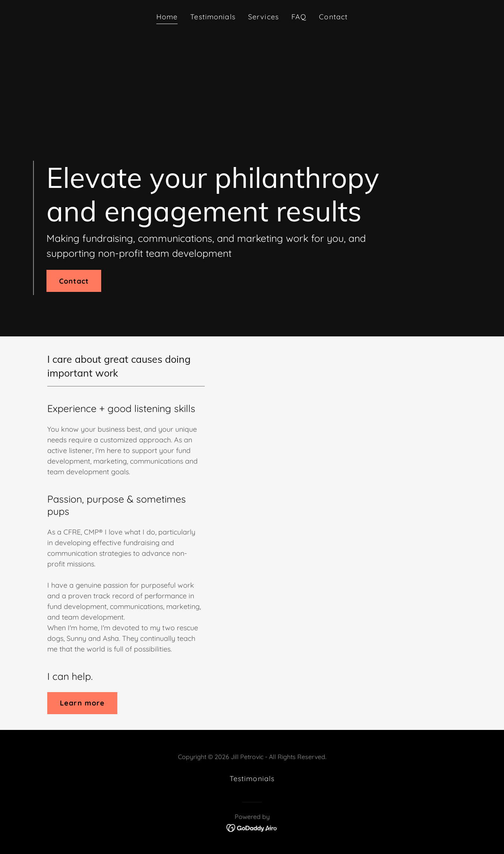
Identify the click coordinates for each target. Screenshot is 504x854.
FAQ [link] (299, 17)
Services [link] (263, 17)
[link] (252, 827)
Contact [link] (333, 17)
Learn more (82, 703)
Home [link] (167, 17)
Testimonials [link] (213, 17)
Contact (74, 281)
